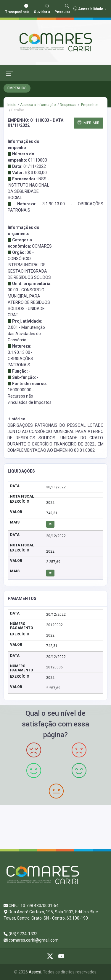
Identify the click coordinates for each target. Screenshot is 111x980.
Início (12, 105)
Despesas (68, 105)
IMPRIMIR (89, 123)
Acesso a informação (38, 105)
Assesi (35, 972)
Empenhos (89, 105)
